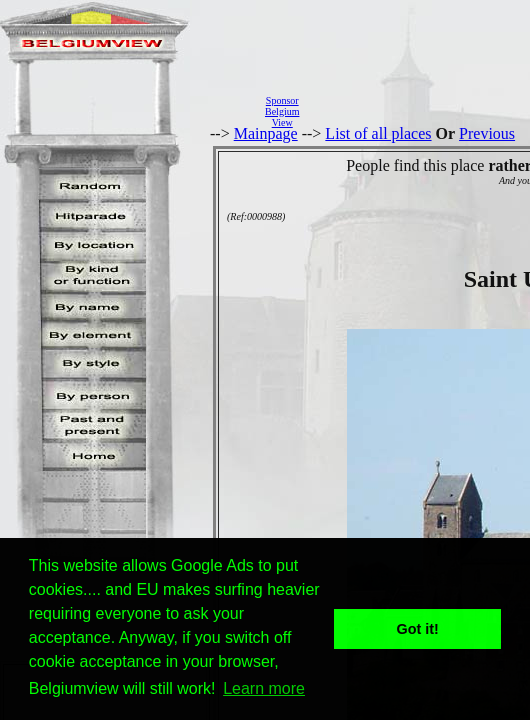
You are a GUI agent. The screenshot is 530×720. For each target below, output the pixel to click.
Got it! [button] (418, 629)
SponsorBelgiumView (282, 111)
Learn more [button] (264, 688)
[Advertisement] (420, 111)
